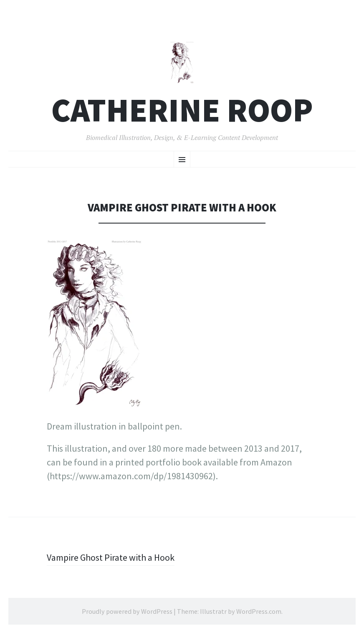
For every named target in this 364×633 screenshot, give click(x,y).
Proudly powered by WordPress (127, 611)
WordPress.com (259, 611)
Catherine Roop (182, 110)
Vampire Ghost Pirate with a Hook (111, 557)
